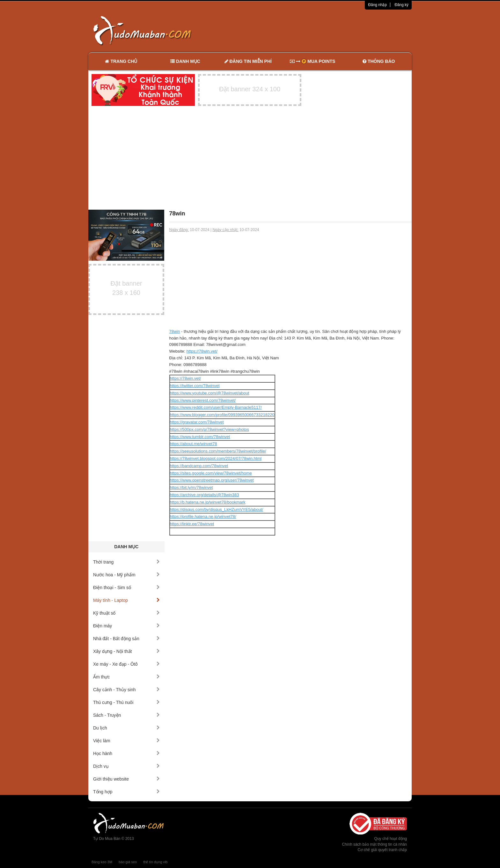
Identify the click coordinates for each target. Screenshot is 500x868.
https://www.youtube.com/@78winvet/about (210, 393)
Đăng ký (401, 5)
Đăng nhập (377, 5)
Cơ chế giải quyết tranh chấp (382, 850)
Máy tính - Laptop (126, 600)
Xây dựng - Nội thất (126, 651)
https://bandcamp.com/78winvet (199, 466)
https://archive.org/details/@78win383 (205, 495)
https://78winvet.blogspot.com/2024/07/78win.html (216, 458)
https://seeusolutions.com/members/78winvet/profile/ (218, 451)
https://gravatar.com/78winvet (197, 422)
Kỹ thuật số (126, 613)
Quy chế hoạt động (391, 839)
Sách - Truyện (126, 715)
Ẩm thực (126, 677)
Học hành (126, 753)
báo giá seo (128, 862)
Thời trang (126, 562)
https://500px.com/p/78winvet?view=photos (210, 429)
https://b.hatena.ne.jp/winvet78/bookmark (208, 502)
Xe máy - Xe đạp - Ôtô (126, 664)
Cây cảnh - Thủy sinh (126, 690)
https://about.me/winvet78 (194, 444)
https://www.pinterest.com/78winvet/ (203, 400)
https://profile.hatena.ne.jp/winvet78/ (203, 516)
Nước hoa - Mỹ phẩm (126, 575)
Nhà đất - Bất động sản (126, 639)
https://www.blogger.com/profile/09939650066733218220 (222, 415)
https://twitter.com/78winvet (195, 386)
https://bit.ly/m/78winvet (191, 487)
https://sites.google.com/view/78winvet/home (211, 473)
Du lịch (126, 728)
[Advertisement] (317, 30)
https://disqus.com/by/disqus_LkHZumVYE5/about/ (217, 509)
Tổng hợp (126, 792)
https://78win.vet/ (202, 351)
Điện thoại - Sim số (126, 587)
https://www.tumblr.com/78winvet (200, 437)
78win (175, 331)
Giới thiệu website (126, 779)
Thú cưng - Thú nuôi (126, 702)
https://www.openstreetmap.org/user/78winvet (212, 480)
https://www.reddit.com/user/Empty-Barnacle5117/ (216, 407)
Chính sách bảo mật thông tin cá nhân (375, 844)
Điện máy (126, 626)
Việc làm (126, 741)
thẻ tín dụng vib (155, 862)
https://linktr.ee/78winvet (192, 524)
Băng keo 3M (102, 862)
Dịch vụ (126, 766)
